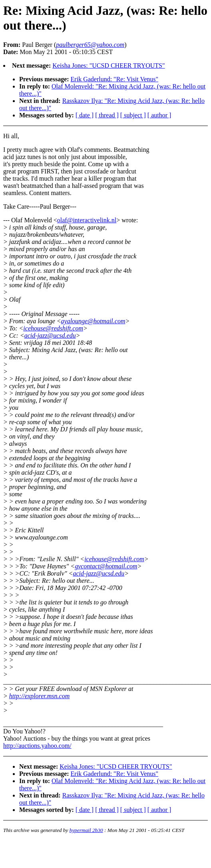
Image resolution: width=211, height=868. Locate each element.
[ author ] (159, 115)
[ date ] (85, 115)
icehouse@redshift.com (53, 328)
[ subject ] (133, 115)
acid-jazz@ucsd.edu (50, 335)
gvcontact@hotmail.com (106, 566)
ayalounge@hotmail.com (93, 321)
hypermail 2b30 (86, 830)
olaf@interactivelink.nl (87, 220)
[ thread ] (107, 115)
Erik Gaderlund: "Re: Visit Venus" (115, 79)
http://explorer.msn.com (39, 696)
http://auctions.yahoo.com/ (37, 746)
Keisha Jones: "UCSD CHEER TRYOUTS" (108, 65)
